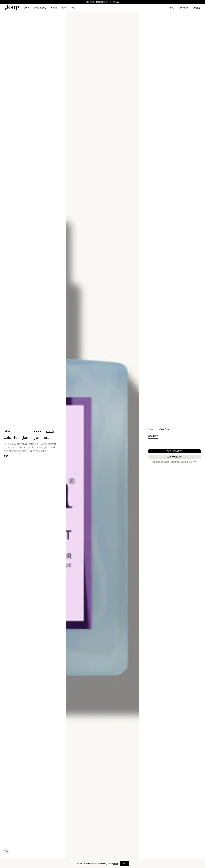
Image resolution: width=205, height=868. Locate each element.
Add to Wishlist (175, 457)
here (115, 864)
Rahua (7, 431)
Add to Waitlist (174, 451)
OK (125, 864)
